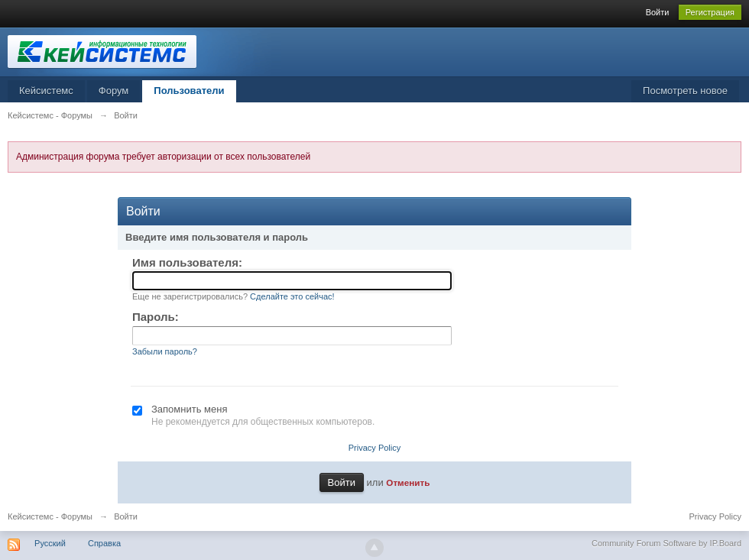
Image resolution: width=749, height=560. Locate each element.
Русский (50, 543)
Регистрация (710, 12)
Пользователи (189, 91)
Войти (658, 12)
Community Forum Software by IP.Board (666, 543)
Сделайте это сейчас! (292, 296)
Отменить (408, 482)
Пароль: (156, 317)
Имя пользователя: (187, 262)
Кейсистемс (46, 91)
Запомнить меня (189, 409)
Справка (104, 543)
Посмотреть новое (685, 91)
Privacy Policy (374, 448)
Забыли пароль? (165, 351)
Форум (114, 91)
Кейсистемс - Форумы (50, 516)
